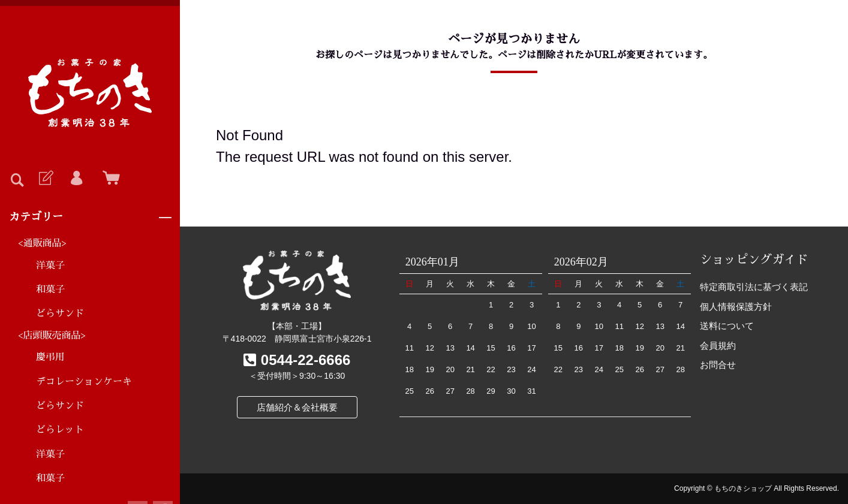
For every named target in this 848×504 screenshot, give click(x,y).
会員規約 (718, 345)
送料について (727, 326)
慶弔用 (50, 357)
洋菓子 (50, 265)
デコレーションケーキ (84, 382)
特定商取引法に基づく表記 (754, 287)
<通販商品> (42, 243)
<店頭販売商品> (52, 336)
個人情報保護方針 (736, 307)
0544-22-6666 (306, 360)
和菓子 (50, 289)
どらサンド (60, 313)
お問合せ (718, 365)
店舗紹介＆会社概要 (297, 407)
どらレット (60, 430)
